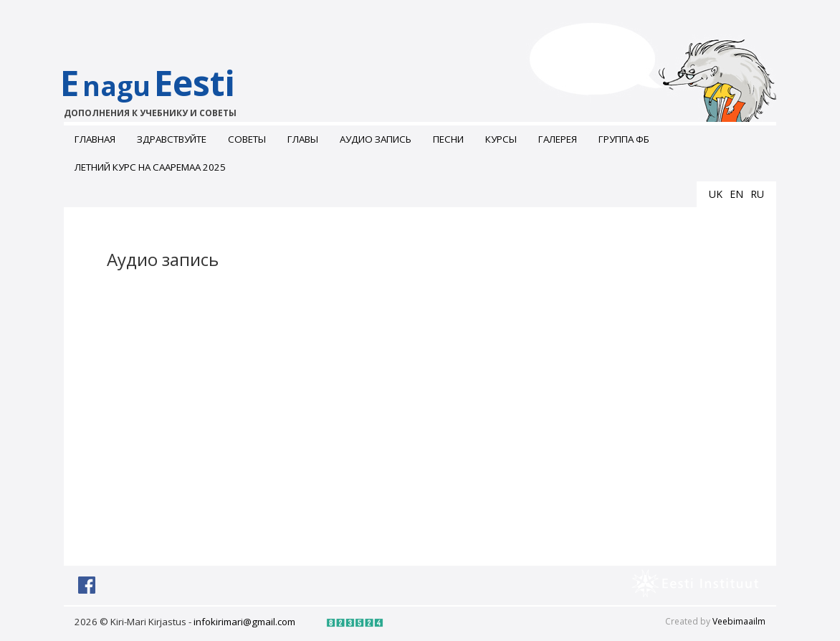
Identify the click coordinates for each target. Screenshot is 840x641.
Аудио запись (376, 139)
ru (757, 194)
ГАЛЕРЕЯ (558, 139)
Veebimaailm (739, 621)
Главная (95, 139)
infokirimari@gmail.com (244, 622)
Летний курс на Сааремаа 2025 (150, 167)
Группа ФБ (624, 139)
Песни (448, 139)
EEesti (162, 89)
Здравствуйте (172, 139)
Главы (303, 139)
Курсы (501, 139)
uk (716, 194)
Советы (247, 139)
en (736, 194)
